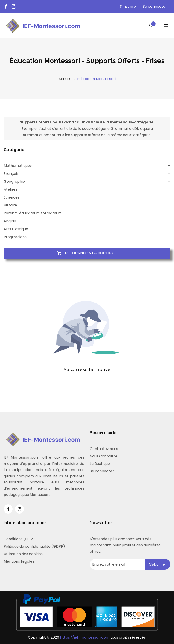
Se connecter (155, 6)
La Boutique (100, 464)
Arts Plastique (16, 229)
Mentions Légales (19, 561)
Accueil (65, 79)
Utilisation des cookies (23, 554)
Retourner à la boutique (87, 253)
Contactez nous (104, 449)
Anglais (10, 221)
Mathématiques (18, 166)
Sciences (12, 197)
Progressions (15, 237)
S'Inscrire (128, 6)
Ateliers (10, 189)
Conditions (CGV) (19, 539)
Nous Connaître (104, 456)
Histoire (10, 205)
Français (11, 174)
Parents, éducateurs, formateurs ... (34, 213)
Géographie (14, 181)
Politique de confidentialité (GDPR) (34, 546)
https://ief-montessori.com (85, 637)
